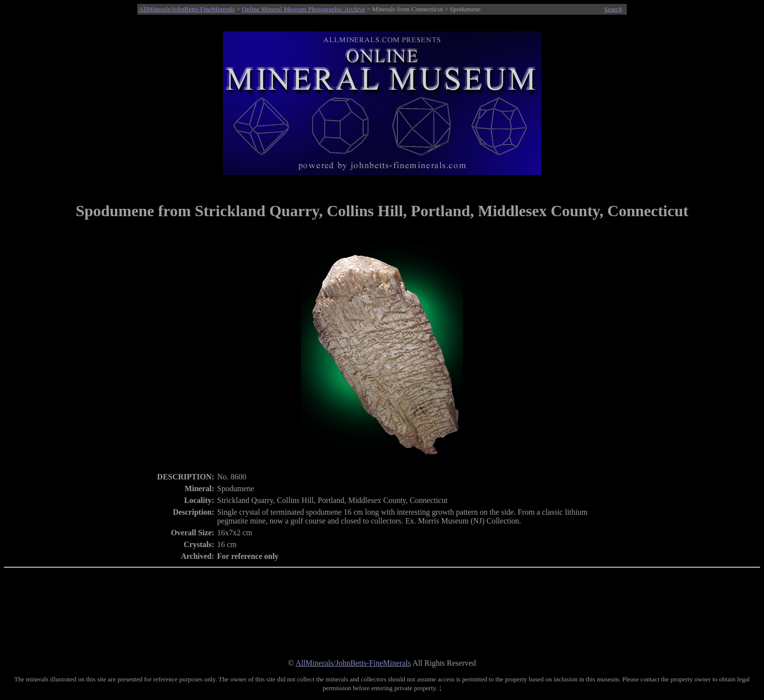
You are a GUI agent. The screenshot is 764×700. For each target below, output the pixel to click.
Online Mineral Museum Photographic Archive (303, 9)
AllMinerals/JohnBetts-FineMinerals (187, 9)
